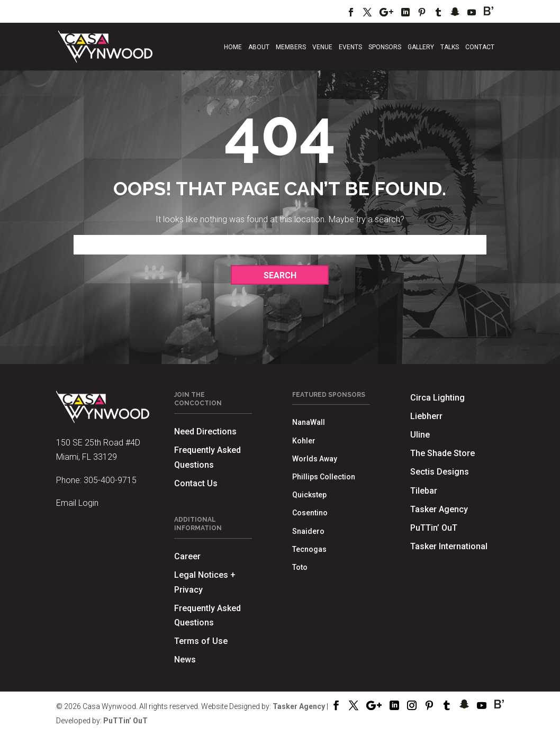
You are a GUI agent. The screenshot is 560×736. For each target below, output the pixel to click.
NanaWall (309, 422)
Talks (450, 47)
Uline (420, 435)
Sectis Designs (440, 472)
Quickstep (309, 495)
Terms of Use (201, 641)
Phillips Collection (324, 477)
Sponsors (385, 47)
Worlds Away (315, 459)
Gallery (421, 47)
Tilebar (424, 491)
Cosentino (310, 513)
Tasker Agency (439, 509)
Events (350, 47)
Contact (480, 47)
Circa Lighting (437, 398)
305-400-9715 (110, 480)
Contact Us (196, 483)
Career (187, 556)
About (259, 47)
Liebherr (426, 416)
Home (233, 47)
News (185, 660)
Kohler (304, 441)
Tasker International (449, 546)
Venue (322, 47)
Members (291, 47)
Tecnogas (309, 549)
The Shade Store (442, 453)
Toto (300, 567)
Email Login (77, 503)
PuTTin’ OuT (434, 528)
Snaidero (308, 531)
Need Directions (205, 431)
